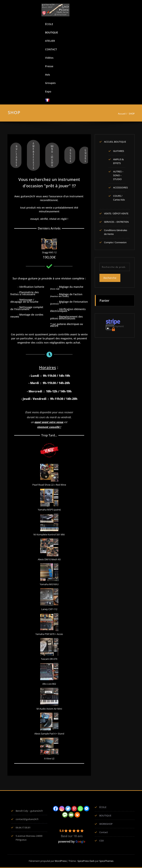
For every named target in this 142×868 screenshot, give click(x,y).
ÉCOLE (49, 24)
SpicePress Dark (86, 861)
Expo (48, 91)
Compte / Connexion (115, 242)
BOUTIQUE (52, 32)
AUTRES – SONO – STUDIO (118, 175)
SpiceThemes (106, 861)
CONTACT (51, 49)
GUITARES (17, 155)
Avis (48, 75)
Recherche (110, 278)
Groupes (50, 83)
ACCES (70, 155)
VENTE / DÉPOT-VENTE (116, 213)
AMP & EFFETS (33, 155)
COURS (86, 155)
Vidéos (49, 58)
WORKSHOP (106, 824)
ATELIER (50, 41)
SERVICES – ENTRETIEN (116, 222)
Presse (49, 66)
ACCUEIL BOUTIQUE (115, 142)
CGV (102, 841)
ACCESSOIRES (120, 187)
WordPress (61, 861)
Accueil (122, 114)
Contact (104, 832)
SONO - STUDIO (52, 155)
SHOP (132, 114)
